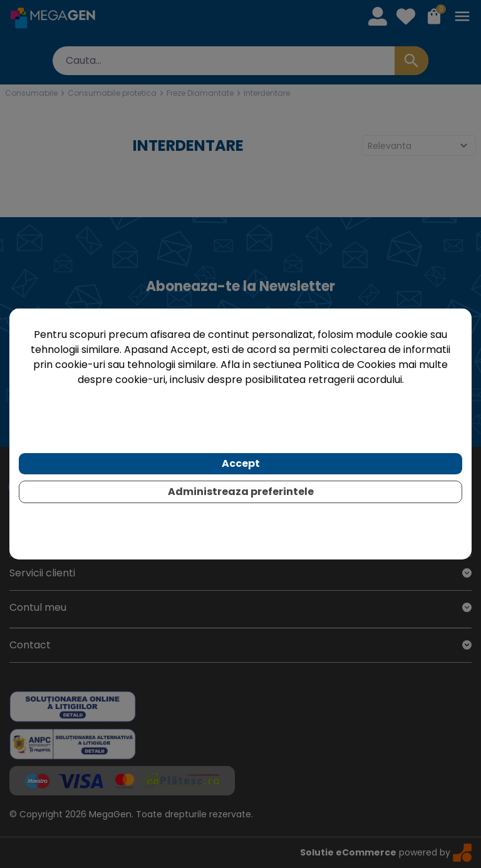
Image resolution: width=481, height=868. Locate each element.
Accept (241, 463)
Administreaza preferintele (241, 492)
